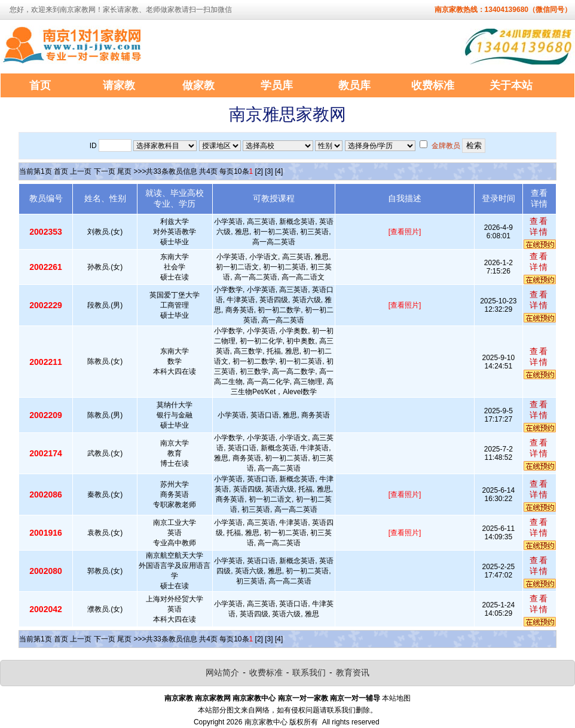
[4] (279, 171)
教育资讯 (353, 672)
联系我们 (309, 672)
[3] (269, 171)
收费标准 (266, 672)
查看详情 (539, 226)
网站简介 (222, 672)
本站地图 (396, 698)
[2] (259, 171)
